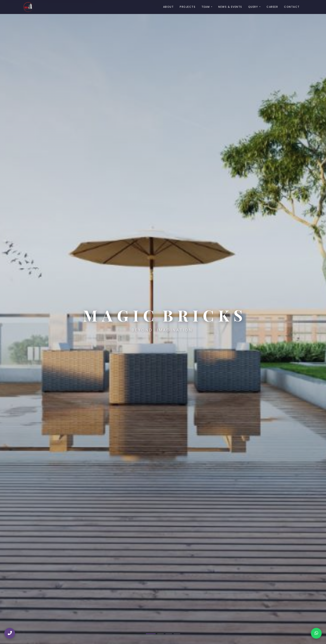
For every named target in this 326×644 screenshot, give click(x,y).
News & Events (230, 7)
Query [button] (253, 7)
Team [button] (206, 7)
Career (272, 7)
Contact (292, 7)
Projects (188, 7)
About (168, 7)
